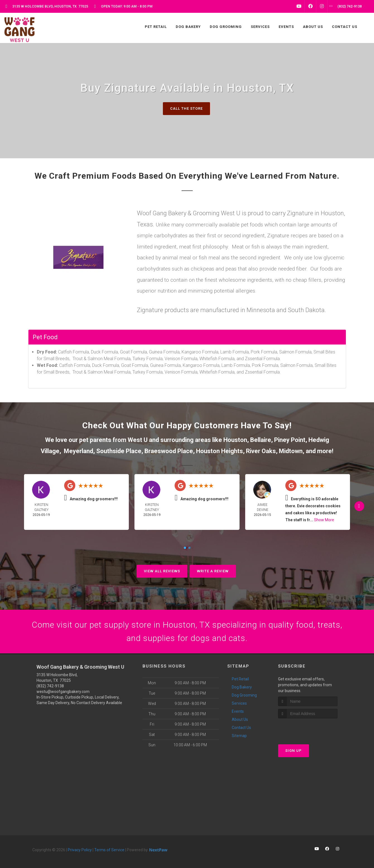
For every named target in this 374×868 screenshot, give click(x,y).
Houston (235, 440)
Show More (324, 520)
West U (138, 440)
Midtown (291, 451)
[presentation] (308, 729)
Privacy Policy (80, 850)
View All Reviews (162, 571)
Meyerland (79, 451)
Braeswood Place (169, 451)
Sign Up (294, 751)
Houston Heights (219, 451)
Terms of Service (109, 850)
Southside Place (119, 451)
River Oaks (261, 451)
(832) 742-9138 (50, 686)
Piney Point (290, 440)
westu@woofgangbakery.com (63, 692)
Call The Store (186, 108)
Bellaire (261, 440)
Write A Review (213, 571)
